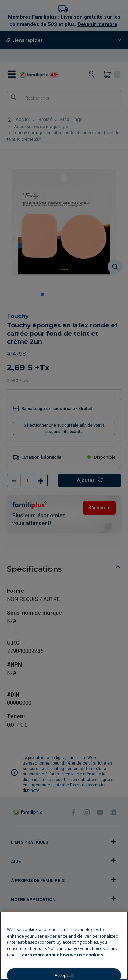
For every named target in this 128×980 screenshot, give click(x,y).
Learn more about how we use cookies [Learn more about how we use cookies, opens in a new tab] (61, 955)
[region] (64, 946)
